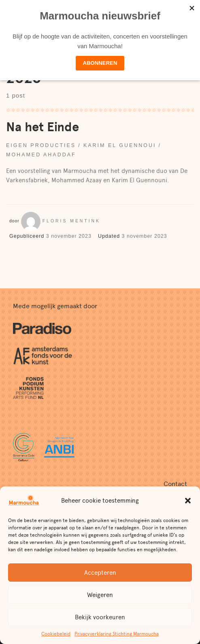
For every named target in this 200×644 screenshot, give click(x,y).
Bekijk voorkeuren (100, 617)
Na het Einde (43, 127)
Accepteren (100, 573)
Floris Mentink (71, 221)
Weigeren (100, 595)
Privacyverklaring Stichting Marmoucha (117, 634)
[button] (188, 501)
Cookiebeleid (56, 634)
